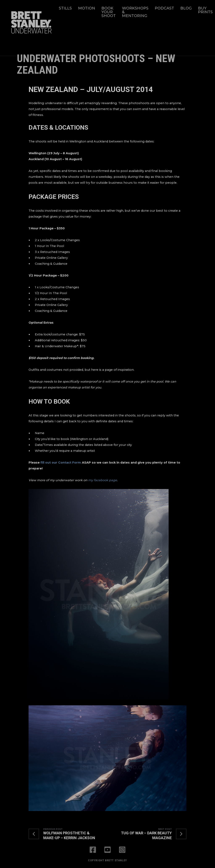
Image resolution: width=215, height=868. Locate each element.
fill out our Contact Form (61, 463)
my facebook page (103, 480)
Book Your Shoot (109, 12)
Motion (87, 8)
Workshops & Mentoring (135, 12)
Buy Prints (205, 10)
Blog (186, 8)
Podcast (164, 8)
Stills (65, 8)
